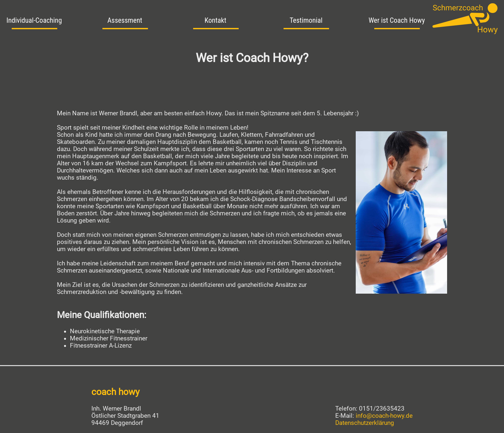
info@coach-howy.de (384, 416)
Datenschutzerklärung (365, 423)
